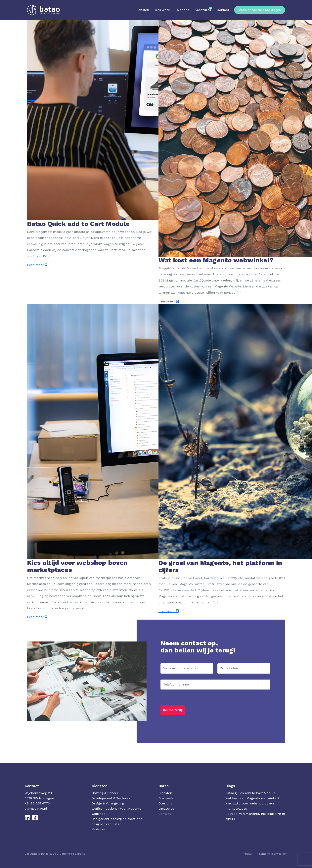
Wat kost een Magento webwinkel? (252, 799)
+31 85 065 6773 (37, 804)
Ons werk (162, 10)
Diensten (142, 10)
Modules (98, 830)
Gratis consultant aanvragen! (260, 10)
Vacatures (203, 10)
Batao (164, 786)
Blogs (230, 786)
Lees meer (37, 265)
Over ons (182, 10)
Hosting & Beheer (105, 793)
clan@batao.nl (36, 809)
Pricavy (248, 854)
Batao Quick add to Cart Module (251, 793)
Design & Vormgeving (108, 804)
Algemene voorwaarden (272, 854)
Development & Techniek (111, 799)
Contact (223, 10)
